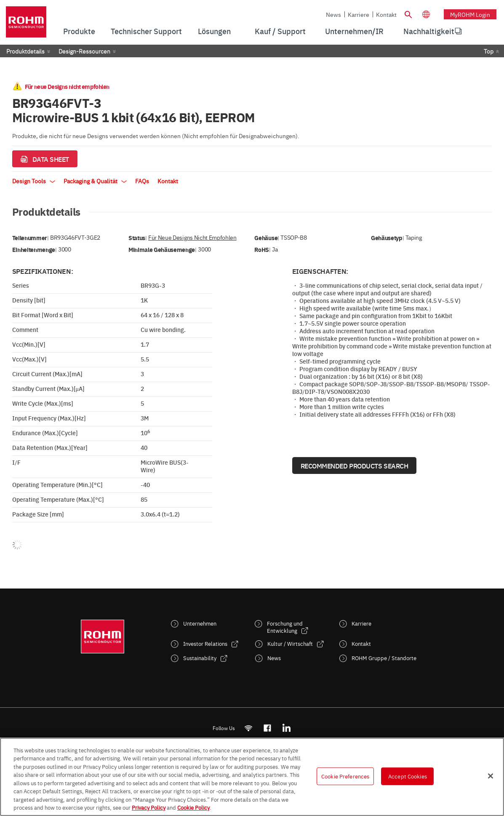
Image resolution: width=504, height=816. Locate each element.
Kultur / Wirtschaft (290, 643)
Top (489, 51)
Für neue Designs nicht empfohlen (192, 237)
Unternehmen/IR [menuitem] (354, 31)
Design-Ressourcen (84, 51)
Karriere (359, 14)
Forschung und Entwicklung (285, 627)
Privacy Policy (149, 807)
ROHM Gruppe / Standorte (384, 658)
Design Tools (34, 181)
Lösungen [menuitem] (214, 31)
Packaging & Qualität (95, 181)
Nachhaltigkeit (429, 31)
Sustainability (200, 658)
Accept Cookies (408, 776)
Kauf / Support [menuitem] (280, 31)
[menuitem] (429, 31)
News (333, 14)
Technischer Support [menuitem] (146, 31)
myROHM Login (470, 14)
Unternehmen (200, 623)
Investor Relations (205, 643)
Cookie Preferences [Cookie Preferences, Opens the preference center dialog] (345, 776)
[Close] (491, 776)
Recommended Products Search (355, 466)
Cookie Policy (193, 807)
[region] (252, 777)
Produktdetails (25, 51)
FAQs (142, 181)
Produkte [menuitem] (79, 31)
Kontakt (386, 14)
